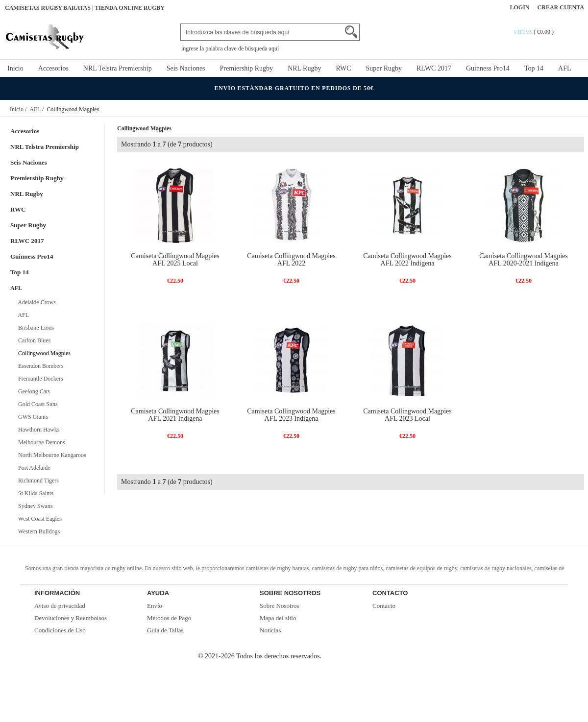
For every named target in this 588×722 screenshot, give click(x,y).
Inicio (15, 68)
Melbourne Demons (40, 442)
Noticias (270, 630)
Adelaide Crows (36, 302)
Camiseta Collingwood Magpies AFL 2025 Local (175, 260)
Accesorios (53, 68)
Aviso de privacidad (60, 606)
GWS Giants (32, 417)
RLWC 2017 (434, 68)
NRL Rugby (304, 68)
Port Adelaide (33, 468)
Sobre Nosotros (280, 606)
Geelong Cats (33, 391)
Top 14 (534, 68)
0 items (524, 32)
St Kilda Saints (34, 493)
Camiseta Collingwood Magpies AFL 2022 (291, 260)
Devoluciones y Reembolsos (71, 618)
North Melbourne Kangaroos (51, 455)
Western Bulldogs (37, 531)
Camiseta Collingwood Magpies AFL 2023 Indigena (291, 415)
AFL (564, 68)
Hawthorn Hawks (37, 430)
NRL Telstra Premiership (118, 68)
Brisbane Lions (35, 328)
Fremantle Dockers (39, 379)
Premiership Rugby (247, 68)
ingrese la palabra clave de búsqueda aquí (230, 48)
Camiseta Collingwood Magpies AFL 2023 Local (407, 415)
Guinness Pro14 (488, 68)
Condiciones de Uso (60, 630)
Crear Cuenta (561, 7)
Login (520, 7)
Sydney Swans (34, 506)
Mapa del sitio (278, 618)
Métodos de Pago (169, 618)
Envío (155, 606)
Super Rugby (384, 68)
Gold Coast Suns (37, 404)
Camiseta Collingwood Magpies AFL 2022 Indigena (407, 260)
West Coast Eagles (38, 519)
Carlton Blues (33, 340)
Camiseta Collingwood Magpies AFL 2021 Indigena (175, 415)
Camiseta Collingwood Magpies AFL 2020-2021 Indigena (523, 260)
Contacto (384, 606)
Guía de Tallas (165, 630)
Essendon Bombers (39, 366)
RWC (343, 68)
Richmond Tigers (37, 481)
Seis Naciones (186, 68)
